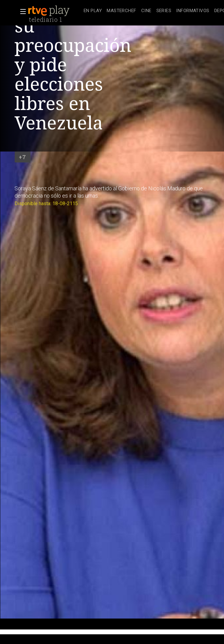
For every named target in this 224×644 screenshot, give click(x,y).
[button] (21, 12)
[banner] (55, 11)
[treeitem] (93, 11)
